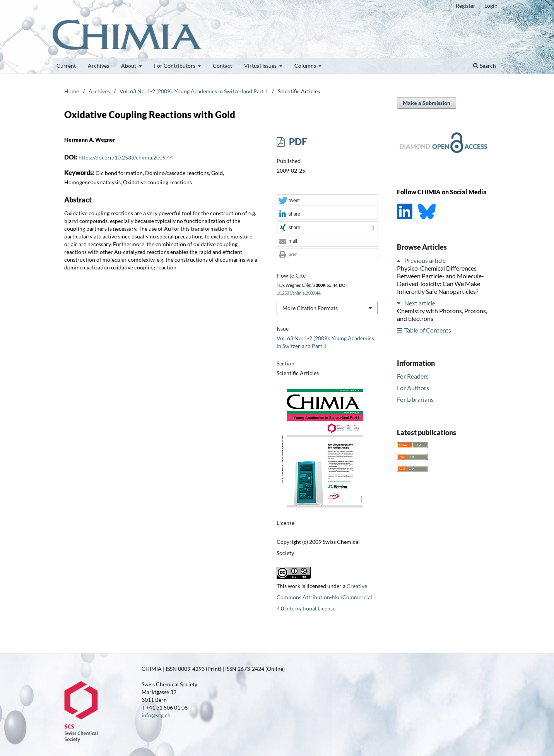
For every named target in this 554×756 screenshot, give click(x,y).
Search (485, 66)
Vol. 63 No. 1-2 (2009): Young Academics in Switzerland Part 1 (194, 91)
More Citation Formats (310, 308)
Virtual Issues (261, 66)
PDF (297, 141)
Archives (98, 66)
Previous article (425, 260)
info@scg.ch (156, 715)
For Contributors (175, 66)
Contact (222, 66)
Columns (306, 66)
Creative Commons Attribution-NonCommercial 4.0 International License (324, 597)
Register (466, 6)
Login (491, 6)
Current (66, 66)
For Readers (413, 376)
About (129, 66)
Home (72, 91)
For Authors (413, 388)
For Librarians (415, 399)
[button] (327, 201)
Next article (420, 303)
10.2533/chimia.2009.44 (298, 293)
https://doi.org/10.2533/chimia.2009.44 (126, 157)
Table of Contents (428, 330)
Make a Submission (427, 103)
